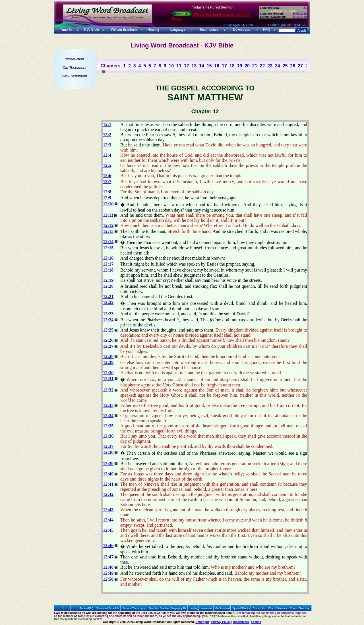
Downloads (242, 30)
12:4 (107, 155)
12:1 (107, 124)
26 (293, 66)
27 (300, 66)
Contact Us (259, 608)
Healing (153, 30)
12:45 (108, 530)
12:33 (108, 405)
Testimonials (209, 30)
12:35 (108, 426)
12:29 (108, 362)
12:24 (108, 320)
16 (217, 66)
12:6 (107, 176)
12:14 (108, 242)
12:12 (108, 225)
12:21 (108, 296)
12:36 (108, 436)
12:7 (107, 182)
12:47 (108, 557)
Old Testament (74, 68)
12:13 (108, 231)
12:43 (108, 510)
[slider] (104, 71)
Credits (256, 622)
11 (179, 66)
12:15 (108, 248)
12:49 (108, 573)
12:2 (107, 135)
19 (239, 66)
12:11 (108, 215)
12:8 (107, 192)
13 (194, 66)
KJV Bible (91, 30)
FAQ (266, 30)
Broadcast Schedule (108, 608)
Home (59, 608)
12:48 (108, 567)
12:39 (108, 464)
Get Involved (223, 608)
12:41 (108, 484)
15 (209, 66)
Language (177, 30)
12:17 (108, 264)
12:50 (108, 579)
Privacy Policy (221, 622)
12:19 (108, 280)
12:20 (108, 286)
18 (232, 66)
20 (247, 66)
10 (171, 66)
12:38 (108, 452)
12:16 (108, 258)
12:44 (108, 520)
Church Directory (300, 608)
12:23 (108, 314)
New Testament (75, 76)
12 (187, 66)
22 (262, 66)
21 (255, 66)
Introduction (75, 59)
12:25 (108, 330)
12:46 (108, 546)
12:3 (107, 145)
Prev (68, 608)
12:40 (108, 474)
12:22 (108, 302)
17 (224, 66)
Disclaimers (241, 622)
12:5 (107, 165)
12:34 (108, 416)
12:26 (108, 340)
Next (75, 608)
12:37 (108, 446)
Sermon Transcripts (134, 608)
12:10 (108, 204)
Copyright (202, 622)
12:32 (108, 390)
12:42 (108, 494)
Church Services (278, 608)
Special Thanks (241, 608)
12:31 (108, 379)
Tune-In (66, 30)
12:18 (108, 270)
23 (270, 66)
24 (278, 66)
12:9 (107, 198)
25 (285, 66)
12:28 (108, 356)
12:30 (108, 373)
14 (202, 66)
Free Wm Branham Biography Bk (167, 608)
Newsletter (207, 608)
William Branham (123, 30)
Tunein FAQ (87, 608)
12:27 (108, 346)
